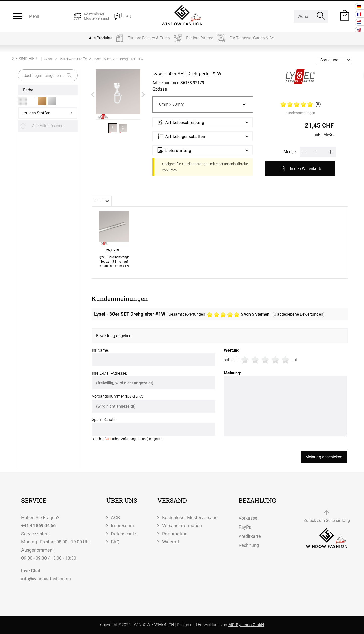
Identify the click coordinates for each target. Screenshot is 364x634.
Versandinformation (182, 526)
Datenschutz (124, 534)
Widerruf (171, 542)
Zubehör (102, 201)
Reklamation (175, 534)
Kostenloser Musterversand (190, 517)
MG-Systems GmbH (246, 625)
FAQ (115, 542)
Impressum (122, 526)
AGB (115, 517)
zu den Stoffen (37, 113)
